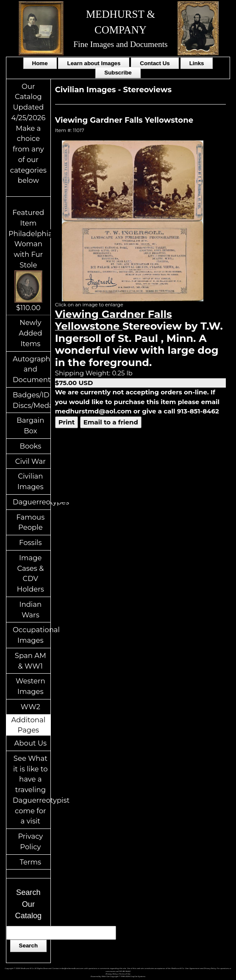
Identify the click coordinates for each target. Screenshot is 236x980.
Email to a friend (111, 422)
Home (40, 63)
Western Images (30, 686)
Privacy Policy (30, 841)
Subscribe (118, 73)
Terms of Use (125, 974)
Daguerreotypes (32, 502)
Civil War (31, 461)
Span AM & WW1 (31, 661)
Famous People (30, 522)
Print (67, 422)
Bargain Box (30, 425)
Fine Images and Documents (120, 44)
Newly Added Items (30, 333)
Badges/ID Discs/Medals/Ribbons (32, 400)
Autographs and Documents (32, 369)
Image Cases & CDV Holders (31, 573)
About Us (31, 743)
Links (197, 63)
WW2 (31, 707)
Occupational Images (32, 635)
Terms (31, 862)
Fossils (31, 542)
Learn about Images (94, 63)
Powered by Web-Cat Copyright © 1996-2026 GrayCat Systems (118, 976)
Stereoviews (147, 90)
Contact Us (155, 63)
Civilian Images (31, 481)
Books (30, 446)
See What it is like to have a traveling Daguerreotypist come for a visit (32, 790)
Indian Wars (31, 610)
